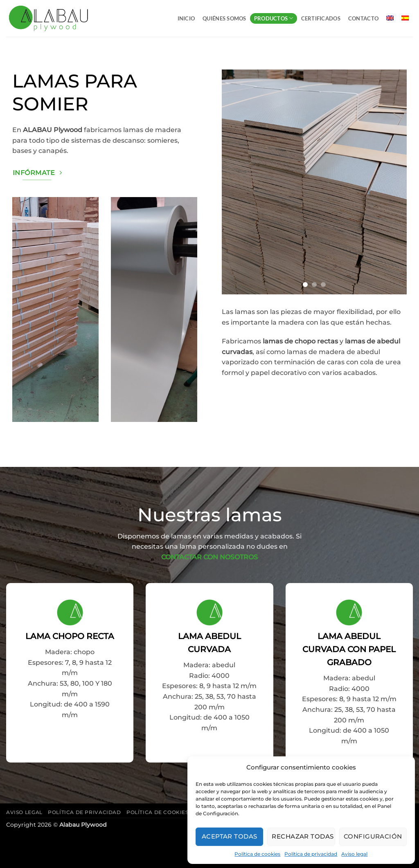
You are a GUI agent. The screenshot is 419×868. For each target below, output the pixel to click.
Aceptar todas (230, 836)
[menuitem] (390, 18)
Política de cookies (257, 854)
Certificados (321, 18)
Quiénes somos (224, 18)
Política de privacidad (311, 854)
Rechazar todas (303, 836)
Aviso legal (354, 854)
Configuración (373, 836)
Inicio (186, 18)
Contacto (363, 18)
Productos (274, 18)
